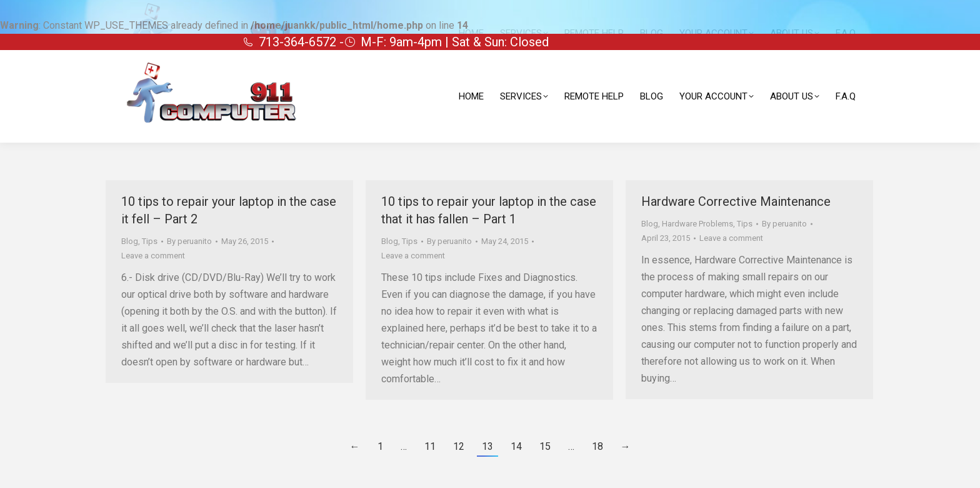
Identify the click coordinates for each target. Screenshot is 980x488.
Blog (130, 241)
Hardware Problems (697, 224)
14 (516, 446)
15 (545, 446)
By (189, 241)
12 (459, 446)
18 (597, 446)
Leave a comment (153, 256)
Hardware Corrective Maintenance (736, 201)
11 (430, 446)
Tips (150, 241)
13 (487, 446)
